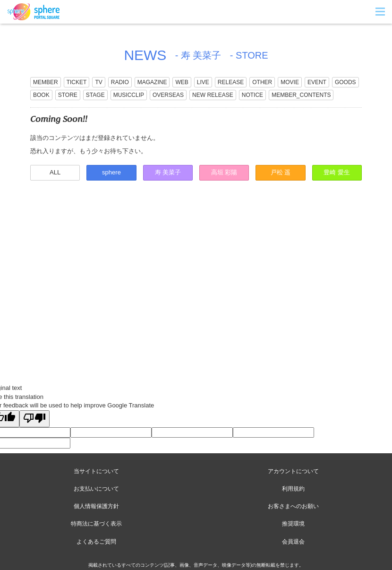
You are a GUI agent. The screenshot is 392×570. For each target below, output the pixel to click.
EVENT (317, 82)
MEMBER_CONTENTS (301, 95)
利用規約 (293, 489)
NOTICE (252, 95)
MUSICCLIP (129, 95)
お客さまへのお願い (293, 506)
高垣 (224, 172)
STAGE (95, 95)
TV (98, 82)
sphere (111, 172)
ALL (55, 172)
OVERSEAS (168, 95)
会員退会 (293, 542)
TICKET (77, 82)
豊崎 (337, 172)
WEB (182, 82)
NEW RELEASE (213, 95)
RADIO (120, 82)
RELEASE (231, 82)
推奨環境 (293, 524)
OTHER (262, 82)
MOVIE (290, 82)
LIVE (203, 82)
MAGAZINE (152, 82)
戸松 (281, 172)
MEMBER (46, 82)
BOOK (41, 95)
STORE (68, 95)
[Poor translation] (34, 419)
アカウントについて (293, 471)
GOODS (345, 82)
